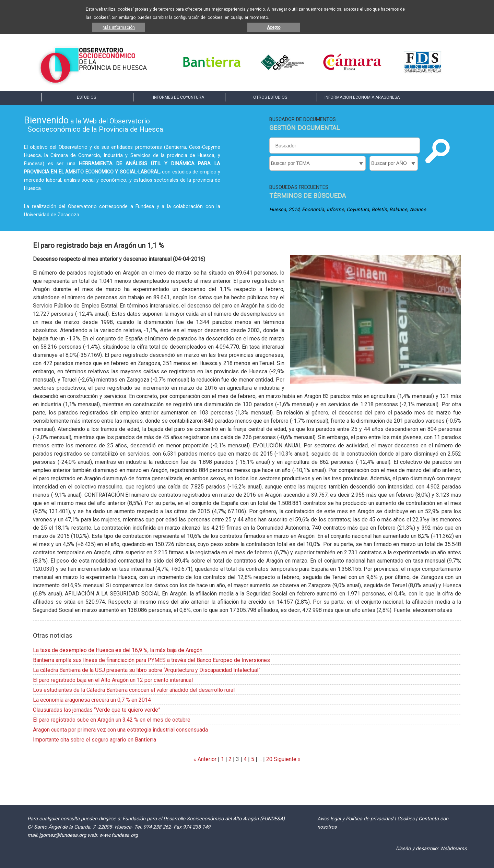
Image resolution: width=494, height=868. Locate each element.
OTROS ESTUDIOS (270, 97)
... (260, 759)
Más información (119, 27)
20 (269, 759)
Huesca (278, 210)
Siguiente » (286, 759)
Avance (418, 210)
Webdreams (453, 849)
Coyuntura (358, 210)
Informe (335, 210)
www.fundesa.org (119, 835)
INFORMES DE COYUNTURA (179, 97)
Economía (313, 210)
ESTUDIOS (86, 97)
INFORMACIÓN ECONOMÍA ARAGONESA (362, 97)
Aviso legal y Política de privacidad (355, 819)
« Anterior (205, 759)
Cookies (406, 819)
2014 (294, 210)
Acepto (274, 27)
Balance (398, 210)
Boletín (379, 210)
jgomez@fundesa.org (63, 835)
